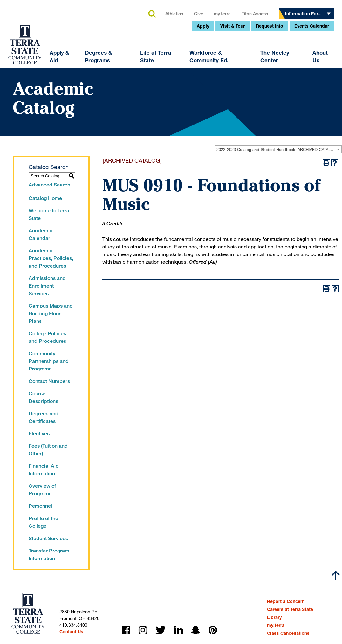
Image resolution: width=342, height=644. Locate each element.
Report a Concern (286, 601)
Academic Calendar (41, 234)
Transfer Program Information (49, 555)
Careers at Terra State (290, 609)
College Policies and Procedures (47, 337)
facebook (126, 630)
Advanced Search (49, 185)
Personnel (40, 506)
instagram (143, 630)
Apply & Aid (17, 105)
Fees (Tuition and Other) (48, 450)
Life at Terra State (113, 105)
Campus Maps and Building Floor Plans (51, 313)
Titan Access (212, 62)
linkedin (178, 630)
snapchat (196, 630)
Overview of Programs (42, 490)
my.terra (179, 62)
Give (156, 62)
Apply (160, 74)
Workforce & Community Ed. (166, 105)
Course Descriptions (43, 397)
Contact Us (71, 631)
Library (274, 617)
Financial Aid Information (44, 470)
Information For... (260, 62)
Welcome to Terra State (49, 214)
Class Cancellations (288, 633)
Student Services (48, 538)
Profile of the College (43, 522)
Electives (39, 434)
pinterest (213, 630)
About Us (277, 105)
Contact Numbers (49, 381)
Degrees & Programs (56, 105)
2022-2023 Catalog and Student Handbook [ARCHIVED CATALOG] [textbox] (277, 149)
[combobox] (278, 149)
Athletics (131, 62)
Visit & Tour (190, 74)
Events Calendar (269, 74)
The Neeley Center (232, 105)
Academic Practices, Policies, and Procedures (51, 258)
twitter (161, 630)
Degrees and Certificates (44, 417)
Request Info (227, 74)
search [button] (109, 63)
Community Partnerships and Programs (49, 361)
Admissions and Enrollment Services (47, 286)
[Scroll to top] (336, 575)
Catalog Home (45, 198)
